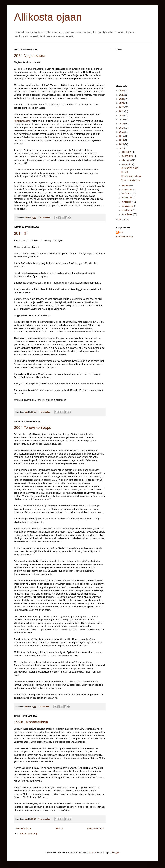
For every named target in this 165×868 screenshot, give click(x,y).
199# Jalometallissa (31, 722)
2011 (122, 219)
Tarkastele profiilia (124, 237)
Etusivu (59, 829)
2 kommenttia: (45, 217)
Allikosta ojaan (48, 17)
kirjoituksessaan (22, 121)
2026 (122, 91)
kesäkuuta (127, 194)
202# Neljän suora (30, 56)
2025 (122, 95)
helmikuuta (127, 210)
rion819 (92, 853)
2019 (122, 120)
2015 (122, 136)
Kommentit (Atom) (28, 834)
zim (121, 232)
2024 (122, 99)
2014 (122, 140)
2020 (122, 116)
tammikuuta (127, 214)
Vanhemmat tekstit (96, 829)
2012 (122, 148)
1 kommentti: (44, 707)
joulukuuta (127, 152)
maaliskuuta (128, 206)
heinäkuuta (127, 190)
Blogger (115, 853)
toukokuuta (127, 198)
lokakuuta (126, 160)
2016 (122, 132)
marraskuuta (128, 156)
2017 (122, 128)
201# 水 (21, 233)
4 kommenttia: (45, 412)
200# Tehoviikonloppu (33, 427)
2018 (122, 124)
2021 (122, 111)
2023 (122, 103)
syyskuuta (127, 164)
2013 (122, 144)
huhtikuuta (127, 202)
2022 (122, 107)
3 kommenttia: (45, 819)
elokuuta (126, 185)
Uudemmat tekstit (23, 829)
